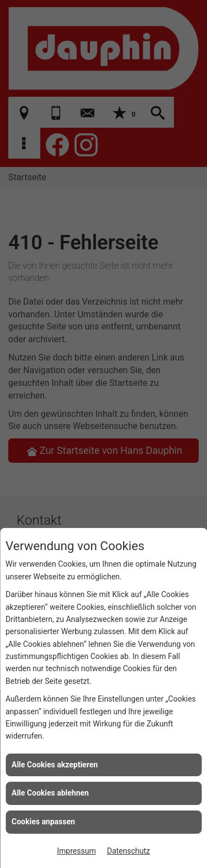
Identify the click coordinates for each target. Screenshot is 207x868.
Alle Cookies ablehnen (50, 793)
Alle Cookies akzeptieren (55, 765)
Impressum (76, 851)
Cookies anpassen (43, 822)
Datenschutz (129, 851)
